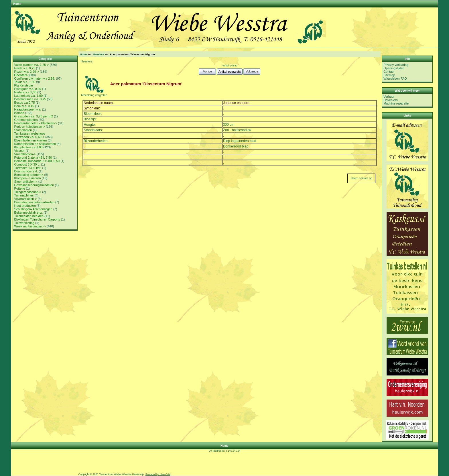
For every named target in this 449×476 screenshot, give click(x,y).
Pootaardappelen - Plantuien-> (36, 123)
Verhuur (389, 97)
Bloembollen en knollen (31, 140)
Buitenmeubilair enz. (29, 213)
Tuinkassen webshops (30, 133)
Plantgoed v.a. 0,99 (28, 89)
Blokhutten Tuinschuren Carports (37, 219)
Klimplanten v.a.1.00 (28, 147)
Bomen (19, 113)
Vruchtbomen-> (25, 154)
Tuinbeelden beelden (29, 216)
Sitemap (389, 75)
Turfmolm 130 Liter (28, 168)
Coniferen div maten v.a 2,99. (35, 78)
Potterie (20, 188)
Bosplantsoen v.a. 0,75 (30, 99)
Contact (389, 72)
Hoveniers (391, 100)
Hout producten (25, 206)
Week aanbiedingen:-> (30, 226)
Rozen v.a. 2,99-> (27, 72)
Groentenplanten (26, 120)
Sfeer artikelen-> (26, 182)
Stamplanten (23, 130)
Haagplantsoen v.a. (28, 109)
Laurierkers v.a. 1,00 (28, 96)
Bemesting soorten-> (29, 175)
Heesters (99, 54)
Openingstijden (394, 68)
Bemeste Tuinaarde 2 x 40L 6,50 (37, 161)
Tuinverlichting (24, 223)
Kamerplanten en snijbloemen (35, 144)
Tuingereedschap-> (28, 192)
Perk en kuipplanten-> (30, 127)
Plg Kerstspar (24, 85)
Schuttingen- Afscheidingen (33, 209)
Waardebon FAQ (395, 78)
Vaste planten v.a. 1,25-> (32, 65)
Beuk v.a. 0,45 (24, 106)
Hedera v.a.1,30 (25, 92)
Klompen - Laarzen (28, 178)
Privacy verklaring (396, 65)
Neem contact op (361, 178)
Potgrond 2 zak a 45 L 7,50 (33, 158)
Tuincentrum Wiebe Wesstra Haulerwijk (122, 474)
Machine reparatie (396, 103)
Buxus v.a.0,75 (25, 103)
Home (17, 4)
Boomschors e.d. (26, 171)
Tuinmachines (24, 195)
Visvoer (19, 151)
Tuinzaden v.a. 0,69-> (29, 137)
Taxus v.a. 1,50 (25, 82)
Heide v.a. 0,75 (25, 68)
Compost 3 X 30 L (27, 164)
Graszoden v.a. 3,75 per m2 (34, 116)
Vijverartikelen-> (26, 199)
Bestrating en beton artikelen (34, 202)
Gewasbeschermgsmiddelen (34, 185)
